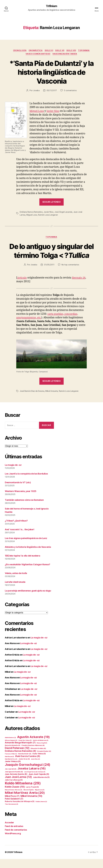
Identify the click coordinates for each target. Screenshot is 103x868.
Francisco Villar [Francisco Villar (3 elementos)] (11, 763)
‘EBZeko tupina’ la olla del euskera (23, 565)
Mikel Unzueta (52, 400)
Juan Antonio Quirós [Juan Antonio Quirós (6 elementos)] (16, 783)
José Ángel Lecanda (64, 212)
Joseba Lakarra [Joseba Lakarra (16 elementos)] (32, 777)
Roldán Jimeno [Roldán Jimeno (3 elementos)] (41, 811)
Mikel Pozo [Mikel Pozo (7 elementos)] (12, 805)
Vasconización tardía (65, 54)
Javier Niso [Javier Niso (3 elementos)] (35, 768)
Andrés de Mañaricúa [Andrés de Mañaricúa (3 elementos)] (41, 749)
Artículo (22, 287)
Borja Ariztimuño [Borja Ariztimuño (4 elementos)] (13, 754)
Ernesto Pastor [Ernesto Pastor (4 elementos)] (44, 760)
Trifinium (51, 6)
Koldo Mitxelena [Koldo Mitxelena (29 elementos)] (23, 792)
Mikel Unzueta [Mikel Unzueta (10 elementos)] (31, 805)
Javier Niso (54, 111)
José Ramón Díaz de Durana (32, 400)
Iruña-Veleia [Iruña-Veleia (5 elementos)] (39, 763)
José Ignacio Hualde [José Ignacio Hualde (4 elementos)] (14, 781)
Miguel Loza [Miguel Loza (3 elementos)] (40, 799)
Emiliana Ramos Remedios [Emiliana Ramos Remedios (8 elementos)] (21, 760)
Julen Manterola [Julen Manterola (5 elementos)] (41, 786)
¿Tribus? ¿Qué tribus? (16, 530)
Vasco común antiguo (38, 54)
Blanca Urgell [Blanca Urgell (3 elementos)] (42, 752)
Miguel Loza (37, 111)
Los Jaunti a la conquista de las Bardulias (26, 483)
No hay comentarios (70, 274)
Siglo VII (60, 51)
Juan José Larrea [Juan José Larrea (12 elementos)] (18, 786)
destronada (15, 591)
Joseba (36, 91)
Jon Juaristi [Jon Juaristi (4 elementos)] (11, 778)
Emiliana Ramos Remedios (31, 212)
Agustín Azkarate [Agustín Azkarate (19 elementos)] (33, 746)
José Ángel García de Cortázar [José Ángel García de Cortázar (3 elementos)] (35, 781)
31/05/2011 (49, 274)
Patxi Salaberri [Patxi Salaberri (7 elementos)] (14, 808)
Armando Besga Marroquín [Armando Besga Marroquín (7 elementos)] (20, 752)
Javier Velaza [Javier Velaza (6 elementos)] (13, 770)
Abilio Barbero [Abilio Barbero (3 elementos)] (10, 747)
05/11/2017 (52, 91)
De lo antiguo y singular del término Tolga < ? (51, 255)
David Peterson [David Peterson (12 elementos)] (17, 757)
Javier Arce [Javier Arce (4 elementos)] (24, 768)
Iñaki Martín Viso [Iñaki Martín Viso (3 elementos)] (11, 768)
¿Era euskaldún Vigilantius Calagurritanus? (28, 573)
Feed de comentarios (16, 839)
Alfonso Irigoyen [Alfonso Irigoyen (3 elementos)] (11, 749)
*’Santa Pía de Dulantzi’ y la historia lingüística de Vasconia (51, 72)
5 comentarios (70, 91)
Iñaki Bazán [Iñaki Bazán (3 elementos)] (9, 766)
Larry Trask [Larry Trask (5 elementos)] (32, 796)
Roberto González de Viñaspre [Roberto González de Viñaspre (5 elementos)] (20, 810)
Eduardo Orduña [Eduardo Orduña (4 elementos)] (38, 757)
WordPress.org (13, 842)
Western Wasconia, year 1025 (21, 500)
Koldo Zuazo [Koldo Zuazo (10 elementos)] (15, 796)
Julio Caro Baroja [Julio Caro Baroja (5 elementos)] (14, 789)
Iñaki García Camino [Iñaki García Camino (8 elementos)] (28, 765)
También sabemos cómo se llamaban (24, 509)
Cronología (19, 51)
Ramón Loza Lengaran (48, 215)
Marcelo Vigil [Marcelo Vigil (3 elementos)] (29, 799)
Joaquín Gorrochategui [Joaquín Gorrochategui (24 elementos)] (28, 774)
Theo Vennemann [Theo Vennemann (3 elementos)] (11, 813)
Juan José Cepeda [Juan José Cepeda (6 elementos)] (39, 783)
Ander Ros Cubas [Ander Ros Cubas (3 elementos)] (25, 749)
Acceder (9, 831)
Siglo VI (49, 51)
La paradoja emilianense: (28, 600)
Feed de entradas (14, 835)
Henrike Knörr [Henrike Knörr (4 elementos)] (25, 763)
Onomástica (35, 51)
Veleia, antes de (16, 582)
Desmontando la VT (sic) (18, 492)
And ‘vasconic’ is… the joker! (20, 538)
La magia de (13, 474)
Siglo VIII (72, 51)
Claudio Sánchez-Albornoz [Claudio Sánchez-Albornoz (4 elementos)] (33, 754)
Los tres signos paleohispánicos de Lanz (26, 547)
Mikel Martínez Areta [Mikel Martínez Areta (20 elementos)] (25, 802)
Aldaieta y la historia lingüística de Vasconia (28, 556)
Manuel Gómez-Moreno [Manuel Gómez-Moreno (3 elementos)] (14, 799)
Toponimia (85, 51)
